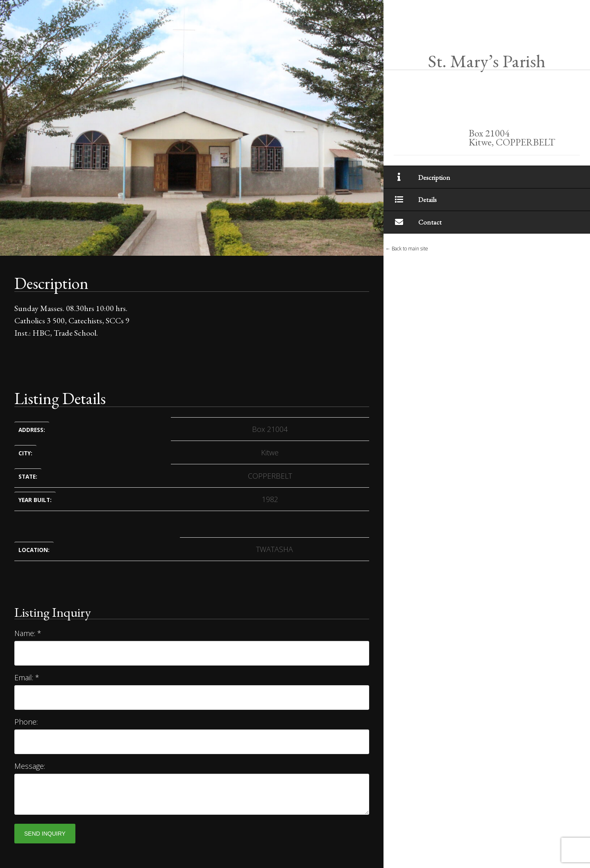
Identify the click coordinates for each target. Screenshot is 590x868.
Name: (28, 633)
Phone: (26, 722)
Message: (30, 766)
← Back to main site (407, 249)
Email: (27, 677)
